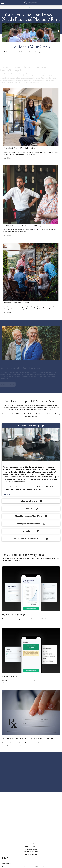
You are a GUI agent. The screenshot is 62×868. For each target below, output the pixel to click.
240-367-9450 (33, 846)
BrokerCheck (43, 867)
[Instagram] (7, 858)
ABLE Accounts (14, 489)
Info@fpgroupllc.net (31, 854)
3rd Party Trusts (45, 487)
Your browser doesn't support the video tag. (31, 33)
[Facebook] (3, 858)
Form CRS (8, 864)
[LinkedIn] (5, 858)
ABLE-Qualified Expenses (31, 489)
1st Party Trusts (33, 487)
